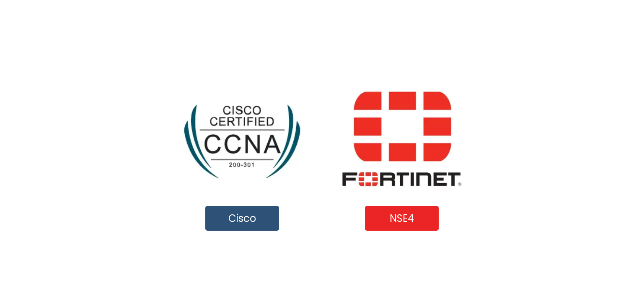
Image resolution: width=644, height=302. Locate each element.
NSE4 (402, 218)
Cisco (242, 218)
